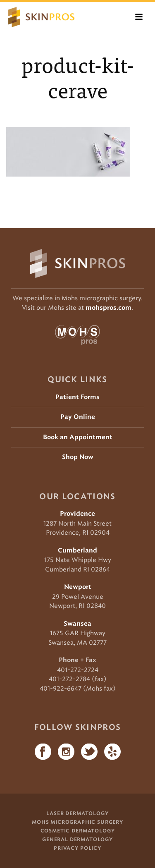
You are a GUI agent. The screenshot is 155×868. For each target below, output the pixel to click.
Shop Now (78, 457)
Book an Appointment (78, 437)
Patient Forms (77, 397)
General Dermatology (77, 839)
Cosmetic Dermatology (78, 831)
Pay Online (78, 417)
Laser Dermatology (77, 813)
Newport (78, 587)
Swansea (77, 624)
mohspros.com (108, 308)
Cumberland (77, 551)
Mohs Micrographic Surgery (77, 822)
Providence (77, 514)
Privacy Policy (77, 848)
